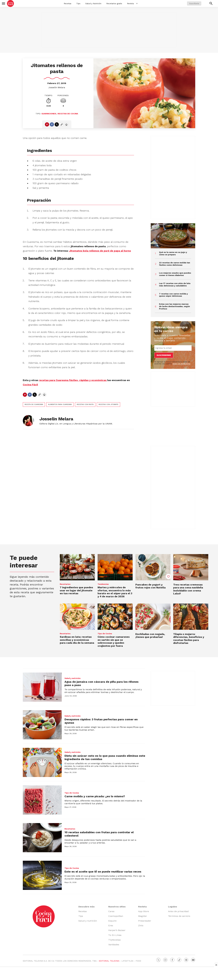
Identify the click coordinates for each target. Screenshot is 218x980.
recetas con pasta (85, 404)
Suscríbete (194, 3)
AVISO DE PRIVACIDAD (182, 364)
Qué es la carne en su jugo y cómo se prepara (173, 253)
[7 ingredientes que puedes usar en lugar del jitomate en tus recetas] (77, 567)
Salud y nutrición (73, 678)
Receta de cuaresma (34, 404)
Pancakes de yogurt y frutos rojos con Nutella (151, 586)
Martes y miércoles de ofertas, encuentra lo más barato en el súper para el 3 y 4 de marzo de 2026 (115, 592)
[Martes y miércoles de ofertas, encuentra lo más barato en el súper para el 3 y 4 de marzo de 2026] (115, 567)
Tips (78, 3)
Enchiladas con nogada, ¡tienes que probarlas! (150, 636)
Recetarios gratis (114, 3)
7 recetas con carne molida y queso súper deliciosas (173, 295)
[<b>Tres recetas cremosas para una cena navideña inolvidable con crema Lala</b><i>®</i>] (191, 567)
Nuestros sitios (117, 907)
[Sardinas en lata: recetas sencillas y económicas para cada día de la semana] (77, 617)
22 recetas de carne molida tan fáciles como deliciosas (175, 264)
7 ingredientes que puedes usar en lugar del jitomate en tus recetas (76, 590)
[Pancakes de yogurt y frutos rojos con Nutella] (153, 567)
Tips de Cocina (105, 634)
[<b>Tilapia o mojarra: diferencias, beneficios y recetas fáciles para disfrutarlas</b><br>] (191, 617)
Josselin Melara (57, 87)
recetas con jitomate (108, 404)
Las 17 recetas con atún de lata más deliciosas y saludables (175, 284)
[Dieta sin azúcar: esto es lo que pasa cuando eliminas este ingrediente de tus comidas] (42, 762)
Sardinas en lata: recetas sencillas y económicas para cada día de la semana (77, 640)
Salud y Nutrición (93, 3)
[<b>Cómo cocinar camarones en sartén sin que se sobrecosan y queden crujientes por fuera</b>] (115, 617)
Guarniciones (49, 114)
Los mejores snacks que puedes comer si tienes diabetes (175, 274)
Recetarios (65, 584)
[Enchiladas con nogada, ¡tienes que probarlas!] (153, 617)
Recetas (68, 3)
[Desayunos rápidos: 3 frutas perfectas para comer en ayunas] (42, 725)
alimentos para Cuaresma (60, 404)
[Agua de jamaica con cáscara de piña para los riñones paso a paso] (42, 687)
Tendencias (103, 584)
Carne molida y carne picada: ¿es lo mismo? (95, 796)
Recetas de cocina (68, 114)
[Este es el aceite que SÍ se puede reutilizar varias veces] (42, 875)
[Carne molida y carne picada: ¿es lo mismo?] (42, 800)
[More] (137, 3)
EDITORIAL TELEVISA (109, 961)
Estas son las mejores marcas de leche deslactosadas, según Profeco (174, 306)
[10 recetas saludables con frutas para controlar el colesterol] (42, 838)
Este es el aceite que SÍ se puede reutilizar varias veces (103, 872)
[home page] (10, 3)
